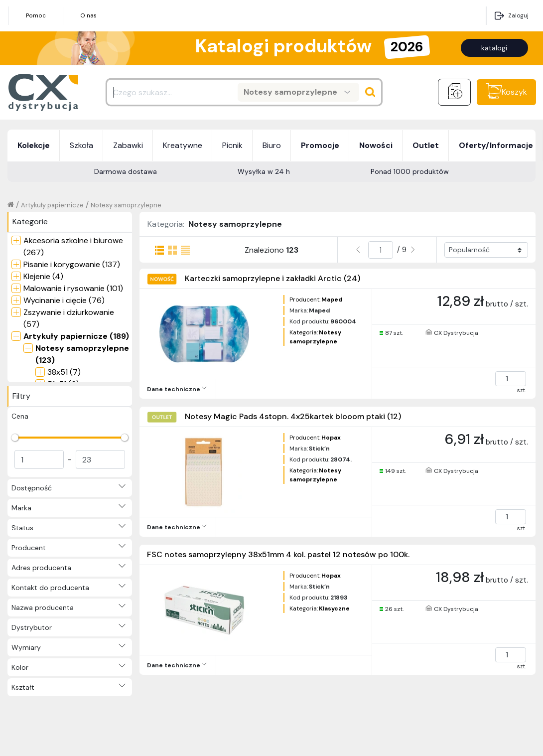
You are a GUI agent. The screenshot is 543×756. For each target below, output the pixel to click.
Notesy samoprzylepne (126, 205)
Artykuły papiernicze (52, 205)
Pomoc (36, 15)
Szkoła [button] (81, 145)
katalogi (494, 48)
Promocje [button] (320, 145)
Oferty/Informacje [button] (496, 145)
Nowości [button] (376, 145)
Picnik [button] (232, 145)
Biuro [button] (272, 145)
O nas (88, 15)
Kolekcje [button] (34, 145)
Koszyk (514, 92)
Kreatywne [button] (183, 145)
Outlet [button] (426, 145)
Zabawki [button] (128, 145)
